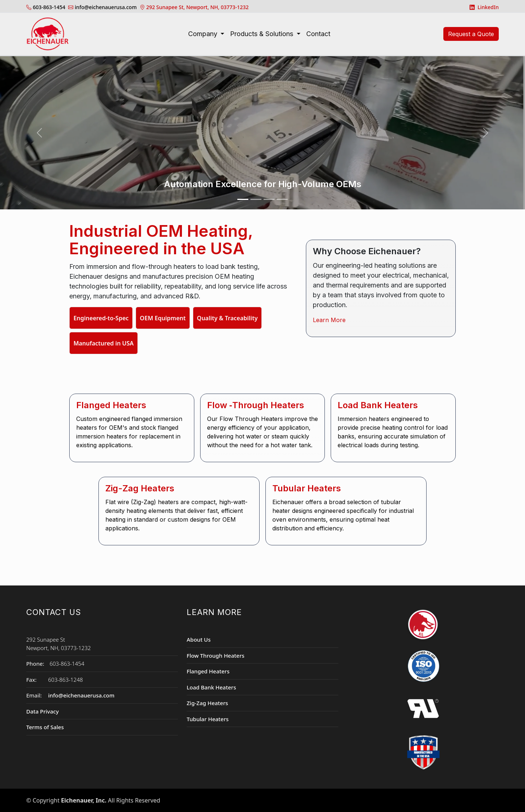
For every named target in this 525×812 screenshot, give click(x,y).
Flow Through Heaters (215, 656)
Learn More (329, 320)
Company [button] (204, 34)
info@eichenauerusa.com (81, 695)
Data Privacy (42, 711)
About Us (199, 639)
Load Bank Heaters (211, 687)
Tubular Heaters (208, 719)
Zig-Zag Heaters (207, 703)
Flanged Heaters (208, 671)
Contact (318, 34)
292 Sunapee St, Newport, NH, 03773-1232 (197, 7)
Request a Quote (471, 34)
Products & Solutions (262, 34)
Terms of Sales (45, 727)
